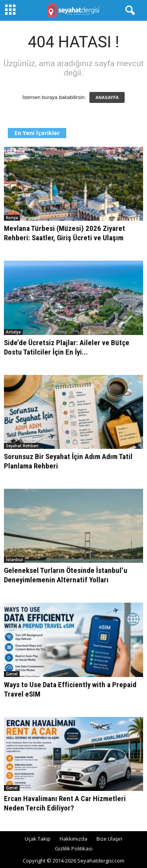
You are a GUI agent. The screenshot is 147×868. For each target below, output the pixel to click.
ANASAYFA (107, 97)
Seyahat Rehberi (22, 446)
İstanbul (14, 560)
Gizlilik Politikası (74, 848)
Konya (12, 218)
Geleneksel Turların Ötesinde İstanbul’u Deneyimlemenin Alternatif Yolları (66, 575)
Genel (12, 674)
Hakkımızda (73, 839)
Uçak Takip (38, 839)
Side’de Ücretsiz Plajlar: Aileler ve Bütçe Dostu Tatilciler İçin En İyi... (67, 347)
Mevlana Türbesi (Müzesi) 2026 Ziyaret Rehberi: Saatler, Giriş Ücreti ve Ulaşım (64, 233)
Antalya (13, 332)
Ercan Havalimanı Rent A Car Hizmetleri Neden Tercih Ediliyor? (65, 803)
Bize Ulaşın (109, 839)
